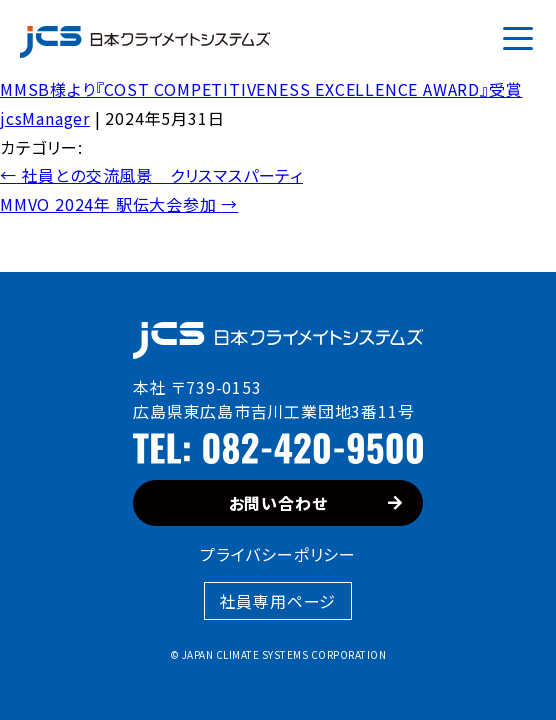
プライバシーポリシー (278, 554)
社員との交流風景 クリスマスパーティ (151, 175)
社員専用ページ (278, 601)
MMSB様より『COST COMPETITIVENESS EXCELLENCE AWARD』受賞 (261, 89)
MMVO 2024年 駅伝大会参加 (119, 204)
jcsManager (45, 118)
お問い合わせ (316, 503)
